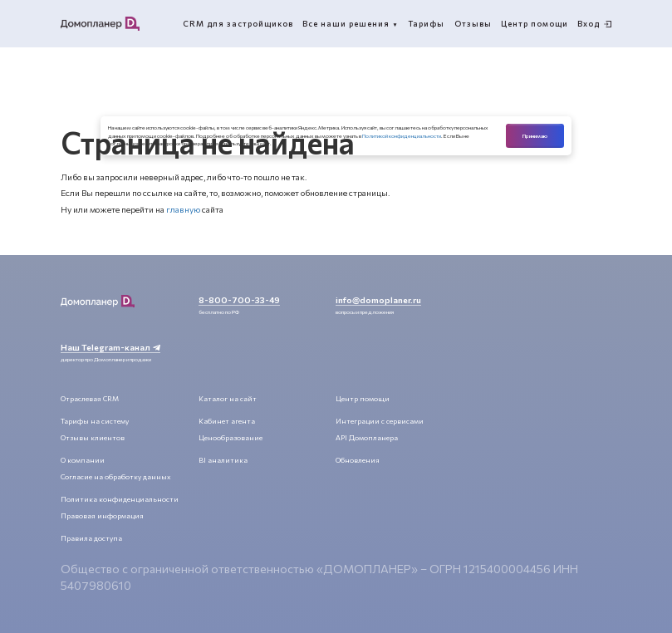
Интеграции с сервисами (380, 421)
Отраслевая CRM (90, 398)
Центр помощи (363, 398)
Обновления (358, 460)
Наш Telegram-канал (110, 347)
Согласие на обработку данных (116, 476)
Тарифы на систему (95, 421)
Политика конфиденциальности (120, 499)
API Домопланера (367, 437)
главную (183, 209)
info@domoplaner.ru (378, 299)
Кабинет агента (227, 421)
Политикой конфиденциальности (402, 135)
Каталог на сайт (228, 398)
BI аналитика (223, 460)
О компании (83, 460)
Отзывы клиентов (93, 437)
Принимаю (535, 135)
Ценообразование (231, 437)
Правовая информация (102, 515)
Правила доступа (91, 538)
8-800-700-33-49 (239, 299)
